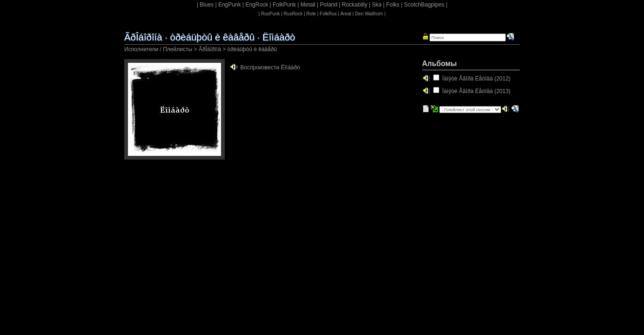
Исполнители (141, 49)
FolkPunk (284, 5)
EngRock (257, 5)
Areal (345, 14)
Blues (207, 5)
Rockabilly (355, 5)
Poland (329, 5)
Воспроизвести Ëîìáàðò (270, 67)
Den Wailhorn (369, 14)
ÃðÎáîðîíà (210, 49)
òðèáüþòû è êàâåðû (252, 49)
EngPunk (230, 5)
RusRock (293, 14)
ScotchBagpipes (424, 5)
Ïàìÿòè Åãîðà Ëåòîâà (467, 79)
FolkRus (328, 14)
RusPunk (271, 14)
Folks (393, 5)
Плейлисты (178, 49)
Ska (377, 5)
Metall (308, 5)
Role (311, 14)
